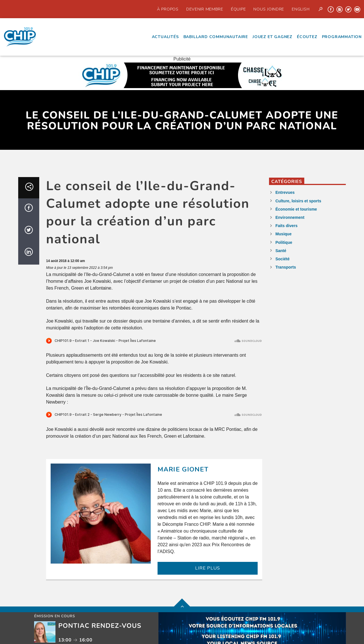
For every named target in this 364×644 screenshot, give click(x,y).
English (301, 9)
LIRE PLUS (207, 568)
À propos (168, 9)
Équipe (238, 9)
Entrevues (285, 192)
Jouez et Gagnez (272, 37)
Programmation (342, 37)
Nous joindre (269, 9)
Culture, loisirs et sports (298, 201)
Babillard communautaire (216, 37)
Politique (284, 242)
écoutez (307, 37)
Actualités (165, 37)
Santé (281, 251)
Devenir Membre (205, 9)
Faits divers (286, 226)
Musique (283, 234)
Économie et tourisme (296, 209)
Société (282, 259)
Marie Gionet (183, 469)
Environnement (290, 217)
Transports (286, 267)
